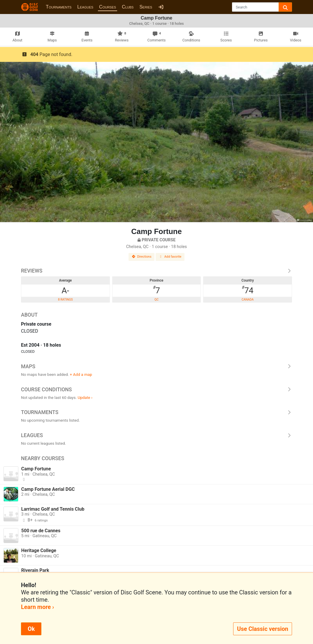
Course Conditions (156, 390)
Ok (31, 629)
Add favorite (170, 257)
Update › (85, 397)
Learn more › (37, 607)
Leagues (85, 7)
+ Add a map (81, 374)
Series (146, 7)
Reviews (156, 271)
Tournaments (59, 7)
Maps (156, 366)
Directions (142, 257)
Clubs (128, 7)
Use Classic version (263, 629)
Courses (108, 7)
